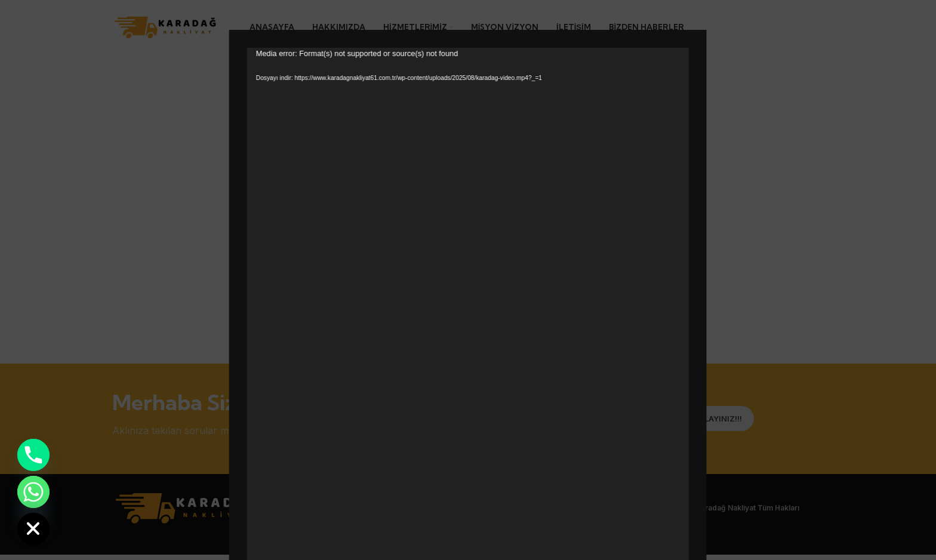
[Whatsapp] (33, 492)
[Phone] (33, 455)
